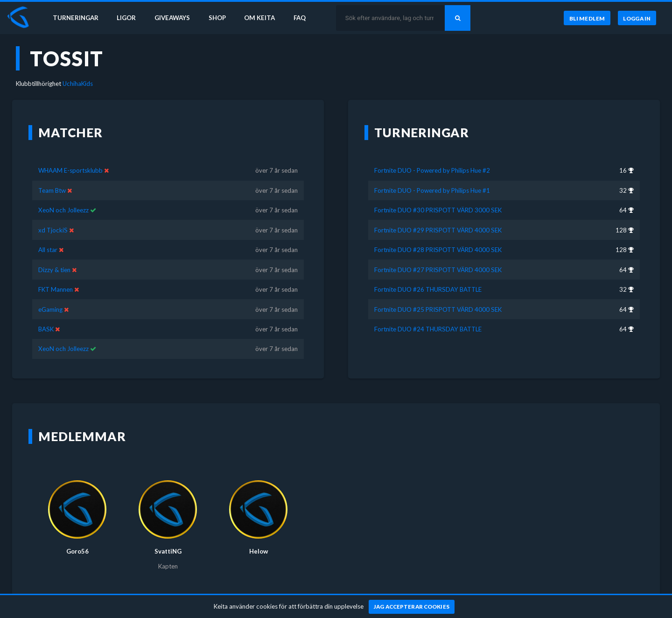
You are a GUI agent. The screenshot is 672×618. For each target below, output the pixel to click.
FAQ (300, 18)
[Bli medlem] (587, 18)
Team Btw (52, 190)
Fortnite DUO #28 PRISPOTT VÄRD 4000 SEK (438, 250)
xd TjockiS (53, 230)
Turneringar (76, 18)
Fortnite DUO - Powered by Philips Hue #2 (432, 170)
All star (48, 250)
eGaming (50, 309)
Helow (259, 551)
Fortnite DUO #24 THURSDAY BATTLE (428, 329)
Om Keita (259, 18)
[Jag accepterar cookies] (412, 607)
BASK (47, 329)
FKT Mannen (56, 289)
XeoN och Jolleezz (63, 210)
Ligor (126, 18)
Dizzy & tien (55, 270)
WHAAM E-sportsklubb (70, 170)
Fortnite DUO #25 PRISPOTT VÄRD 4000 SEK (438, 309)
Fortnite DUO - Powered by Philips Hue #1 (432, 190)
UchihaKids (78, 84)
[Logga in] (637, 18)
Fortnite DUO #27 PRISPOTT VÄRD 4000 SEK (438, 270)
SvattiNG (168, 551)
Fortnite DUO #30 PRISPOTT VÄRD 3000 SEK (438, 210)
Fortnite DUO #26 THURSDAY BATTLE (428, 289)
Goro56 (77, 551)
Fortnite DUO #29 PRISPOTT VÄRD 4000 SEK (438, 230)
